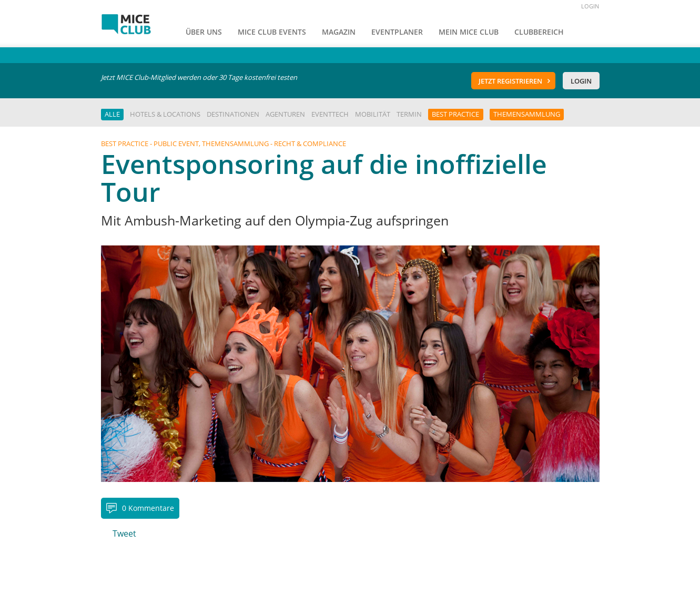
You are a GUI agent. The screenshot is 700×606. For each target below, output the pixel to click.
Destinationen (233, 114)
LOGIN (590, 6)
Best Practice (455, 114)
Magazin (339, 32)
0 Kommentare (148, 508)
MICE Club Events (272, 32)
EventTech (330, 114)
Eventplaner (397, 32)
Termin (409, 114)
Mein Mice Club (469, 32)
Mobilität (373, 114)
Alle (112, 114)
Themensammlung (527, 114)
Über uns (204, 32)
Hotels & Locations (165, 114)
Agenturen (285, 114)
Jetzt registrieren (510, 81)
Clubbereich (539, 32)
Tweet (124, 533)
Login (581, 81)
